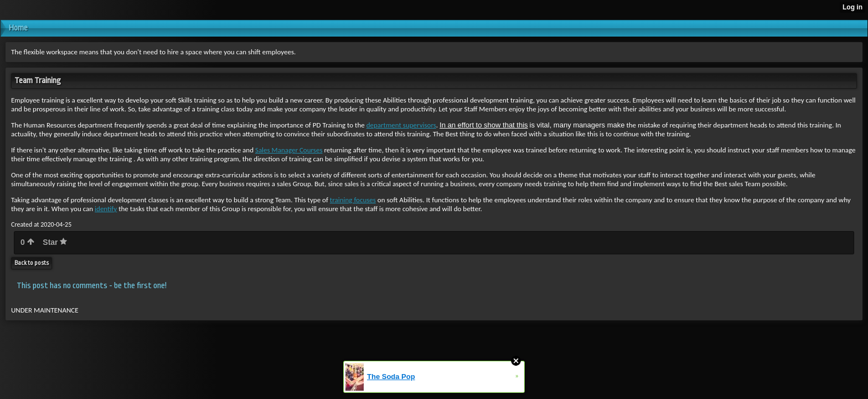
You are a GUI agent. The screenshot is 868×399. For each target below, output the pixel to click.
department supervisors (401, 125)
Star (55, 242)
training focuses (353, 200)
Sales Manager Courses (289, 150)
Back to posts (32, 263)
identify (106, 209)
